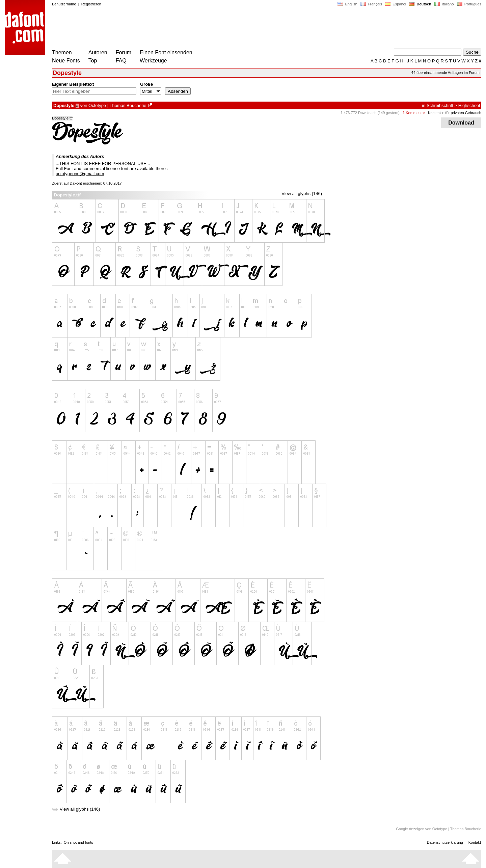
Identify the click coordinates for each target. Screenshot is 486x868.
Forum (124, 52)
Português (469, 4)
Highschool (469, 105)
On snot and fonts (78, 842)
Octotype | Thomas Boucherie (117, 105)
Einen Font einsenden (166, 52)
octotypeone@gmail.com (80, 174)
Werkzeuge (153, 61)
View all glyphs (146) (302, 194)
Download (461, 123)
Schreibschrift (440, 105)
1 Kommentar (414, 113)
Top (93, 61)
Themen (62, 52)
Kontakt (475, 842)
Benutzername (64, 4)
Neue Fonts (66, 61)
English (347, 4)
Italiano (444, 4)
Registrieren (91, 4)
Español (396, 4)
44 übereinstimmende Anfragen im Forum (446, 73)
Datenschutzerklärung (445, 842)
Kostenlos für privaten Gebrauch (455, 113)
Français (371, 4)
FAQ (121, 61)
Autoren (98, 52)
